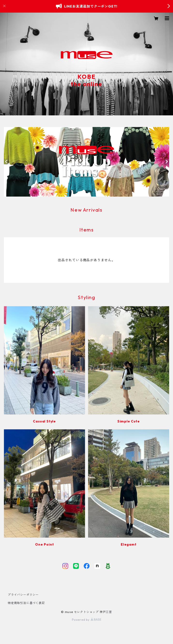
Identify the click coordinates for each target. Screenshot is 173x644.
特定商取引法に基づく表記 (26, 603)
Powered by (86, 620)
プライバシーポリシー (23, 595)
